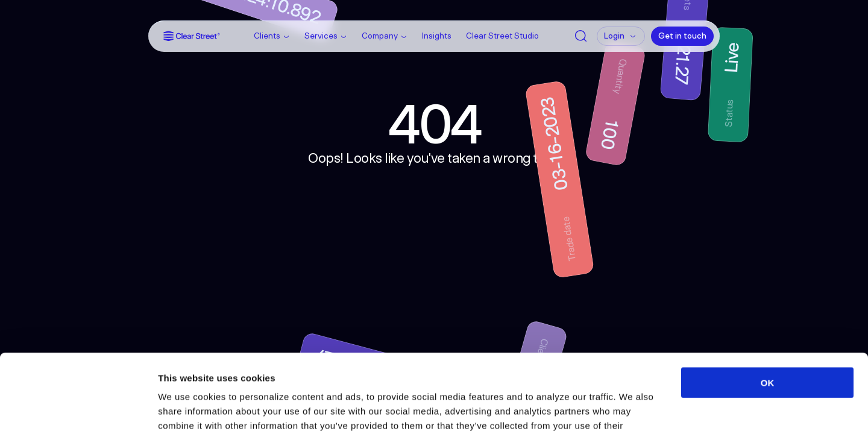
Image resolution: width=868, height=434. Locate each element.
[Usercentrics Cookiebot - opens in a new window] (78, 410)
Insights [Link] (437, 36)
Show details (633, 410)
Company (380, 36)
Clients (267, 36)
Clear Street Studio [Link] (502, 36)
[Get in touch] (682, 36)
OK (768, 304)
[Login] (621, 36)
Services (321, 36)
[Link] (192, 36)
